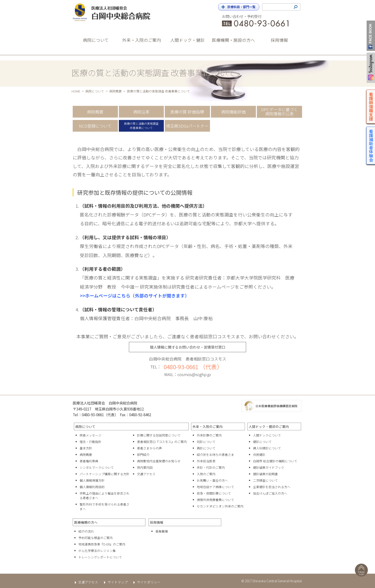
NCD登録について (95, 126)
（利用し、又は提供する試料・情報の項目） (125, 237)
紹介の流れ (86, 531)
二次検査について (265, 480)
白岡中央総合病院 (116, 12)
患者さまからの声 (149, 448)
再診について (206, 448)
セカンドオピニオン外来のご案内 (220, 506)
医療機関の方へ (86, 522)
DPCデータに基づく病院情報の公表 (279, 112)
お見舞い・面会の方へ (212, 480)
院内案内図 (145, 467)
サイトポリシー (146, 582)
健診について (262, 442)
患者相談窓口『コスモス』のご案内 (162, 442)
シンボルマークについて (97, 467)
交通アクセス (146, 474)
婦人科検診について (267, 448)
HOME (76, 91)
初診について (206, 442)
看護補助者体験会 (371, 146)
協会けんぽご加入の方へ (270, 493)
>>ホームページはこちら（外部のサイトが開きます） (135, 295)
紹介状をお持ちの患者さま (215, 455)
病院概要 (116, 91)
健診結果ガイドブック (269, 467)
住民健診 (259, 455)
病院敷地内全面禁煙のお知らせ (159, 461)
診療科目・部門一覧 (241, 7)
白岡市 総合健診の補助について (275, 461)
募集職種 (162, 531)
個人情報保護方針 (92, 480)
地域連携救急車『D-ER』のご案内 (102, 544)
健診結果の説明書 (265, 474)
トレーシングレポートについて (100, 557)
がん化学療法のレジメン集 (97, 551)
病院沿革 (141, 112)
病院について (95, 91)
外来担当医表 (206, 461)
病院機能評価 (233, 112)
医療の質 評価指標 (187, 112)
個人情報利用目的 (92, 487)
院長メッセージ (91, 435)
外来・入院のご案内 (208, 426)
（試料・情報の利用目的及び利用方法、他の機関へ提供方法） (143, 206)
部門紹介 (143, 455)
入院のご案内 (206, 474)
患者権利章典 (89, 461)
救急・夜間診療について (214, 493)
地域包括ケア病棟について (215, 487)
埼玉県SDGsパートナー (187, 126)
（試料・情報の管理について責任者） (118, 309)
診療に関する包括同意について (159, 435)
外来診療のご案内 (209, 435)
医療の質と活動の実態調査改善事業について (141, 126)
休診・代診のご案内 (211, 467)
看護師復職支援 (371, 106)
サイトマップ (115, 582)
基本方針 (86, 448)
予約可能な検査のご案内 (96, 538)
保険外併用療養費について (215, 500)
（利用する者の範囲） (103, 269)
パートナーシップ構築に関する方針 (105, 474)
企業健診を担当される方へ (272, 487)
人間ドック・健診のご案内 (269, 426)
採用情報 (157, 522)
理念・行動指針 (91, 442)
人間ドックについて (267, 435)
